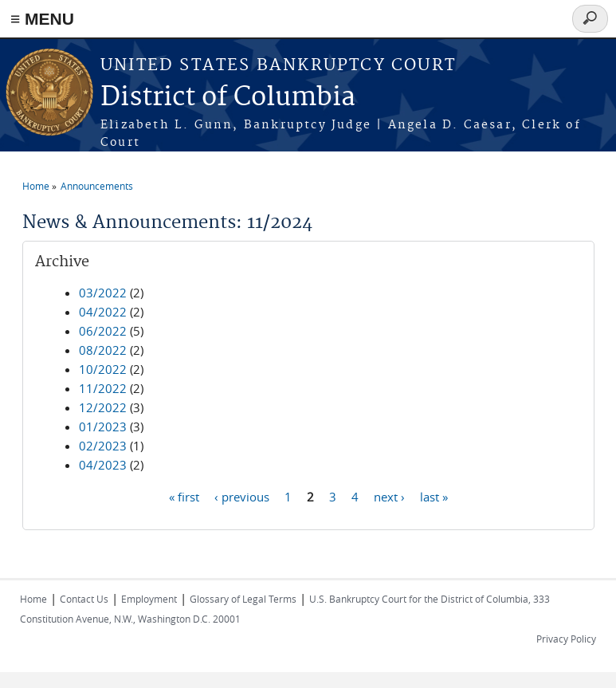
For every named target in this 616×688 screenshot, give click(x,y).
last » (434, 496)
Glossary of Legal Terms (243, 599)
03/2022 (103, 293)
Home (36, 186)
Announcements (97, 186)
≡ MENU (42, 19)
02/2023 (103, 446)
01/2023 (103, 427)
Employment (149, 599)
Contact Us (84, 599)
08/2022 (103, 350)
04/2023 (103, 465)
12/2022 (103, 407)
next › (389, 496)
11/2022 (103, 388)
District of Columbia (228, 98)
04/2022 (103, 312)
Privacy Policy (566, 639)
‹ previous (242, 496)
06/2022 (103, 331)
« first (184, 496)
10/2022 (103, 369)
